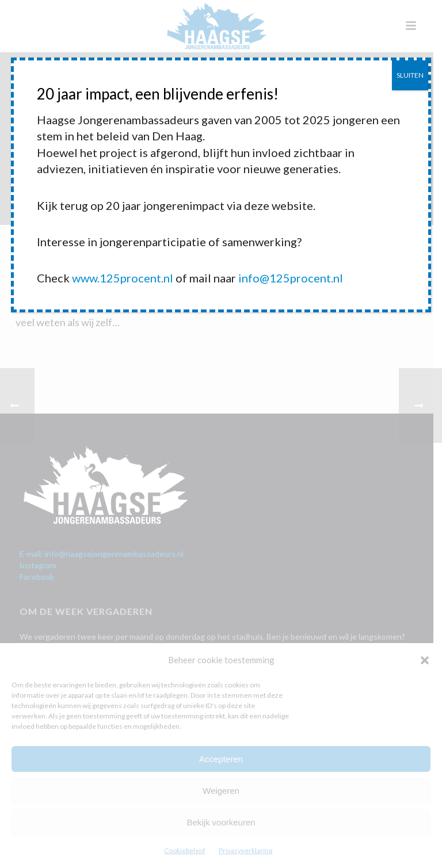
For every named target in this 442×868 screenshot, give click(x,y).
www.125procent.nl (123, 278)
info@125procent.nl (291, 278)
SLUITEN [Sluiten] (410, 75)
